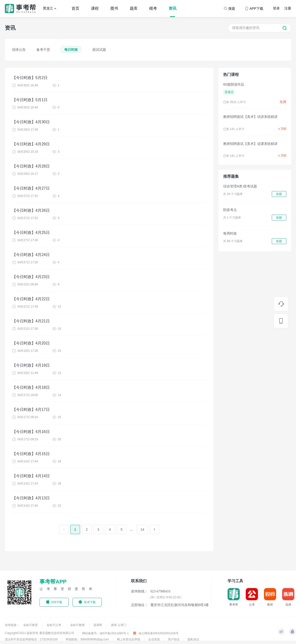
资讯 (173, 8)
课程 (95, 8)
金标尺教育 (31, 625)
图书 (114, 8)
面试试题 (99, 50)
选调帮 (98, 625)
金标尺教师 (78, 625)
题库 (134, 8)
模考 (153, 8)
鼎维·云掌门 (119, 625)
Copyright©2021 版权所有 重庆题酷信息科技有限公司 (40, 633)
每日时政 (71, 50)
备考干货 (43, 50)
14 (142, 529)
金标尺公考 (54, 625)
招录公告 (19, 50)
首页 (75, 8)
